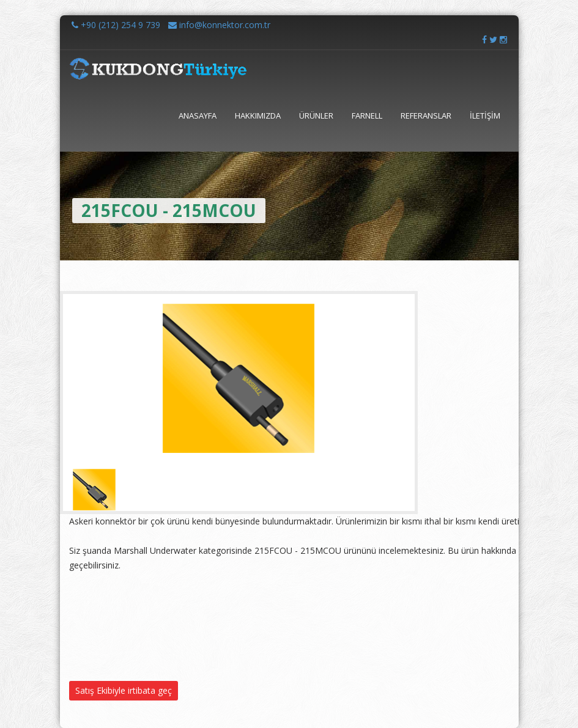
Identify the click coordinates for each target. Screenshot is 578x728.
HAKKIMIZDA (258, 116)
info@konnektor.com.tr (219, 25)
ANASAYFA (198, 116)
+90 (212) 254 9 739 (116, 25)
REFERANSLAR (426, 116)
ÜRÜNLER (316, 116)
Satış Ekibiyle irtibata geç (124, 690)
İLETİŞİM (485, 116)
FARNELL (367, 116)
